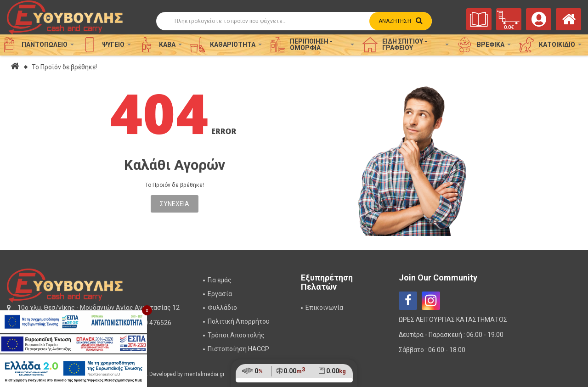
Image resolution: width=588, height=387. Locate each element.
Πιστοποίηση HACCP (238, 349)
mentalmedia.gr (204, 374)
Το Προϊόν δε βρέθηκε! (64, 67)
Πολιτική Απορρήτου (239, 321)
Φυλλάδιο (222, 308)
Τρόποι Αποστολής (236, 335)
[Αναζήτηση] (294, 21)
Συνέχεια (175, 204)
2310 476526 (152, 323)
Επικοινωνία (324, 308)
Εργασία (220, 294)
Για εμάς (220, 280)
